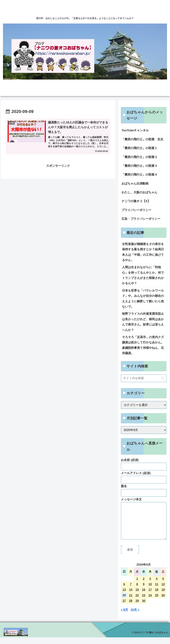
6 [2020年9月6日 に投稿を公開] (124, 591)
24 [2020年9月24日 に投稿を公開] (150, 602)
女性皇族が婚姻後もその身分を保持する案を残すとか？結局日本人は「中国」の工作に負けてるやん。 (143, 252)
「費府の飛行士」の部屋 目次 (142, 139)
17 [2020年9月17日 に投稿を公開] (150, 596)
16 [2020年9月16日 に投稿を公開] (144, 596)
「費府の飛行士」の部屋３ (139, 166)
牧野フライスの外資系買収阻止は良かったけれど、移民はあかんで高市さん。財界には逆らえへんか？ (143, 322)
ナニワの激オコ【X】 (136, 201)
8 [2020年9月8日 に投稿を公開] (137, 591)
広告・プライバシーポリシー (141, 219)
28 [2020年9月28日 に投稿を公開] (131, 607)
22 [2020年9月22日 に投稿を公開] (137, 602)
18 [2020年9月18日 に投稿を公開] (157, 596)
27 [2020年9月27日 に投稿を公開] (124, 607)
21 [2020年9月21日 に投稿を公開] (131, 602)
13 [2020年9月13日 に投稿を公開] (124, 596)
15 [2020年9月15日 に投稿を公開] (137, 596)
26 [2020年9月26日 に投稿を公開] (163, 602)
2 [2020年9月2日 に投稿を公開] (144, 585)
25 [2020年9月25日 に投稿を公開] (157, 602)
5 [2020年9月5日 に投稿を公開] (163, 585)
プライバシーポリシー (136, 210)
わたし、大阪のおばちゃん (139, 192)
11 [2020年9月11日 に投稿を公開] (157, 591)
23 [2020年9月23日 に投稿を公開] (144, 602)
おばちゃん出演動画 (135, 184)
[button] (163, 378)
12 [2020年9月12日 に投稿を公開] (163, 591)
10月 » (135, 616)
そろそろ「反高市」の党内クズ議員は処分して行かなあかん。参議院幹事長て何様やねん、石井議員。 (143, 345)
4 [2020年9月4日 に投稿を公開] (157, 585)
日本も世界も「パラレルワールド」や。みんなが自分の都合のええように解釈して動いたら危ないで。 (143, 299)
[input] (144, 378)
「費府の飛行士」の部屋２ (139, 157)
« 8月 (124, 616)
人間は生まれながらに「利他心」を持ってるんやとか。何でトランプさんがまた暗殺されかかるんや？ (143, 275)
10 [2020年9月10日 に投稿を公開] (150, 591)
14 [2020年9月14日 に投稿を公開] (131, 596)
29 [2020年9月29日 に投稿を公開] (137, 607)
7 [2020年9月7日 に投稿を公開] (131, 591)
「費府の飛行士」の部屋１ (139, 148)
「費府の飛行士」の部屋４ (139, 175)
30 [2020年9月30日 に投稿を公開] (144, 607)
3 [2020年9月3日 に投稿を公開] (150, 585)
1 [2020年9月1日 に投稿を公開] (137, 585)
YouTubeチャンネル (135, 130)
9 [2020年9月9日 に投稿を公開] (144, 591)
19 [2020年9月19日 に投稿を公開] (163, 596)
